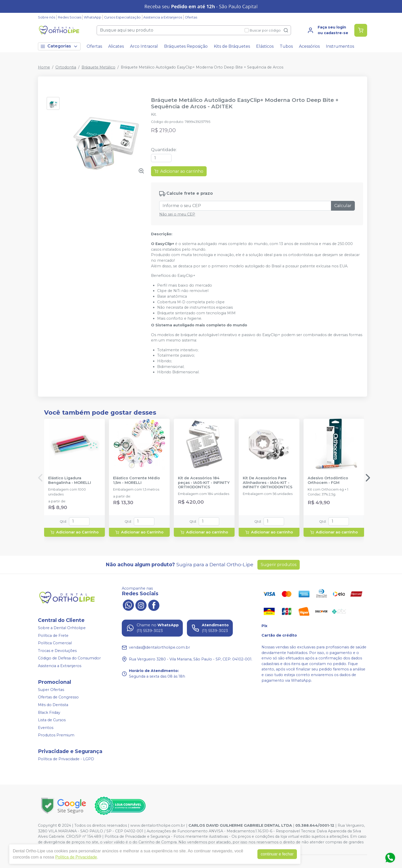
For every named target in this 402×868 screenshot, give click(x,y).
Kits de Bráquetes (232, 46)
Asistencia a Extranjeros (163, 17)
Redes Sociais (70, 17)
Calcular (343, 206)
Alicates (116, 46)
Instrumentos (340, 46)
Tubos (286, 46)
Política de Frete (53, 636)
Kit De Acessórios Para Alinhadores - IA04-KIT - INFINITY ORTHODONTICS (268, 483)
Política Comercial (55, 643)
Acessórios (309, 46)
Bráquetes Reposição (186, 46)
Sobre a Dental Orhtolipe (62, 628)
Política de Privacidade (76, 857)
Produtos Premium (56, 735)
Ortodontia (66, 67)
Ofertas (191, 17)
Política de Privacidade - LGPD (66, 759)
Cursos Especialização (122, 17)
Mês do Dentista (53, 705)
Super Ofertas (51, 690)
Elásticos (265, 46)
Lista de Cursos (52, 720)
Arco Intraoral (144, 46)
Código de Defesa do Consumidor (69, 658)
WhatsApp (93, 17)
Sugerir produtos (279, 565)
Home (44, 67)
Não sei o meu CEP (177, 214)
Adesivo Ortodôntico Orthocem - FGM (328, 480)
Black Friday (49, 713)
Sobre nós (47, 17)
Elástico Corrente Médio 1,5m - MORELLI (137, 480)
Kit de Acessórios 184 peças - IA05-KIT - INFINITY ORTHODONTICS (204, 483)
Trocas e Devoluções (57, 651)
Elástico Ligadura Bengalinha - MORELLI (70, 480)
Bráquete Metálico (98, 67)
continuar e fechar (277, 854)
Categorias (59, 46)
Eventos (46, 728)
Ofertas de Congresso (58, 697)
